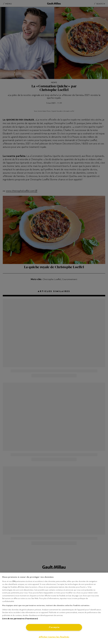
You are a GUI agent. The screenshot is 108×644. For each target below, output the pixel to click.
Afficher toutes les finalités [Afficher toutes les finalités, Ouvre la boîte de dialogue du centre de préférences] (54, 637)
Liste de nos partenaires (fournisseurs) (20, 619)
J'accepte (54, 627)
